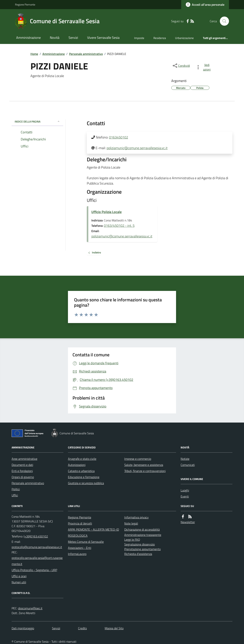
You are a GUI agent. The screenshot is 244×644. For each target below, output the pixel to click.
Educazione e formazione (84, 477)
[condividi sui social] (181, 66)
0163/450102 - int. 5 (119, 226)
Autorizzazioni (77, 465)
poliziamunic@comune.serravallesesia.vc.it (137, 148)
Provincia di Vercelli (80, 523)
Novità (55, 38)
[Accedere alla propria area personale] (205, 5)
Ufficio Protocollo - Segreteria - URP (34, 570)
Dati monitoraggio (23, 628)
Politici (16, 489)
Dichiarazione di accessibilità (142, 529)
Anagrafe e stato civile (82, 459)
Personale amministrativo (86, 54)
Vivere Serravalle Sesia (103, 38)
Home (34, 54)
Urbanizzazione (184, 38)
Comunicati (188, 465)
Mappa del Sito (114, 628)
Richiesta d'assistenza (138, 554)
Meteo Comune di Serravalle (86, 542)
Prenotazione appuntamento (142, 549)
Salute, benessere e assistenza (144, 465)
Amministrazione (28, 38)
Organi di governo (23, 477)
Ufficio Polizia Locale (106, 212)
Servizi (73, 38)
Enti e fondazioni (22, 471)
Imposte (139, 38)
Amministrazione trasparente (143, 535)
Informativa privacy (136, 517)
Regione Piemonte (25, 4)
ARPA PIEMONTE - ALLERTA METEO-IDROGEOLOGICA (93, 533)
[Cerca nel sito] (223, 21)
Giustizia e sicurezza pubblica (86, 483)
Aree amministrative (24, 459)
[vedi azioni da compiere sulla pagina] (204, 67)
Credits (82, 628)
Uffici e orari (19, 576)
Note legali (131, 523)
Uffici (15, 495)
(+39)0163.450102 (36, 536)
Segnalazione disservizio (140, 544)
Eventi (185, 496)
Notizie (185, 459)
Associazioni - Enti (80, 548)
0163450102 (119, 137)
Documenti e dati (22, 465)
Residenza (160, 38)
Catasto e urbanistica (81, 471)
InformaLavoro (77, 554)
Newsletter (188, 522)
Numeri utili (19, 582)
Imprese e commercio (138, 459)
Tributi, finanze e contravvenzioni (145, 471)
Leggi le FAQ (132, 540)
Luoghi (185, 490)
